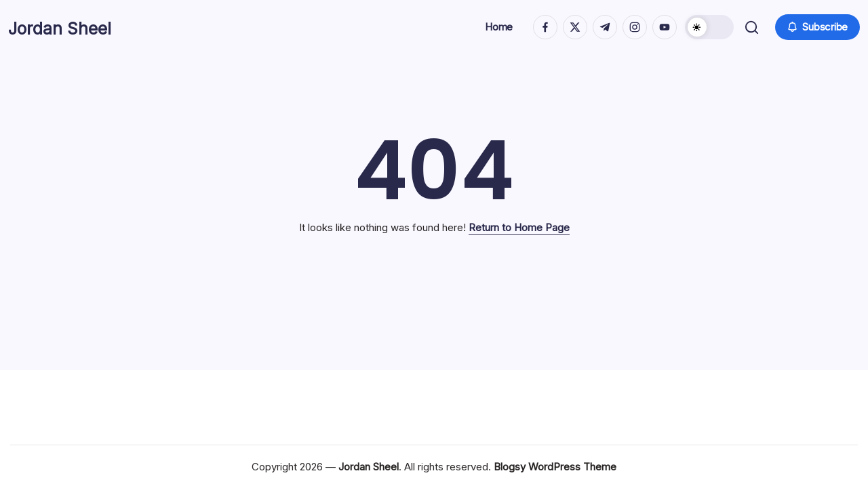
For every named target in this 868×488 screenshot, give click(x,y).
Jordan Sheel (73, 27)
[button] (707, 27)
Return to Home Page (519, 227)
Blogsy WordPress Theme (555, 467)
